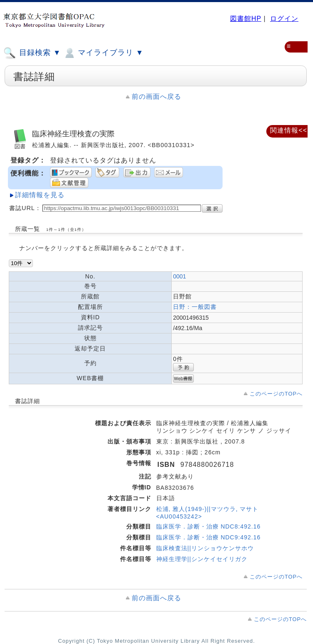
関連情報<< (289, 130)
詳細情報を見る (40, 195)
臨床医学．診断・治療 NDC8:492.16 (209, 526)
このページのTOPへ (276, 394)
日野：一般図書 (195, 307)
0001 (179, 276)
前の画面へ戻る (156, 96)
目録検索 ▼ (32, 53)
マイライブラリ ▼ (103, 53)
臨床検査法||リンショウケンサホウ (205, 548)
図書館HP (246, 19)
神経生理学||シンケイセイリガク (202, 559)
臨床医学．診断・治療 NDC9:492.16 (209, 537)
